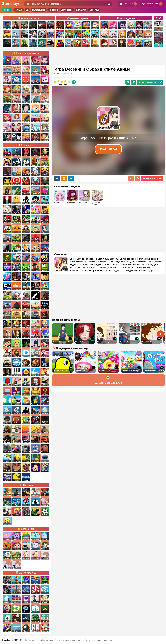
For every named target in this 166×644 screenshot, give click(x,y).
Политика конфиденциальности (99, 640)
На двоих (53, 10)
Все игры (94, 10)
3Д (27, 10)
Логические (67, 10)
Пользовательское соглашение (69, 640)
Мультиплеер (39, 10)
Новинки (7, 10)
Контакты (29, 640)
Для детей (81, 10)
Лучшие (19, 10)
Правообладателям (44, 640)
